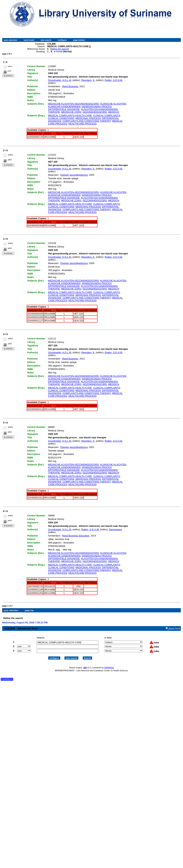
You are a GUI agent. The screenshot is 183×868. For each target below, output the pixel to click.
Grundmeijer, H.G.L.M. (60, 80)
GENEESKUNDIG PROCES (97, 107)
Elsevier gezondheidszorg (74, 175)
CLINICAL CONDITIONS (61, 118)
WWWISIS (109, 664)
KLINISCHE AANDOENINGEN (64, 107)
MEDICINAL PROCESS (88, 118)
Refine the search (60, 49)
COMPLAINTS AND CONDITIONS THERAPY (87, 121)
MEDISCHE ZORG (71, 112)
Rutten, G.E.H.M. (114, 80)
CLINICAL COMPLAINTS (106, 115)
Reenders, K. (88, 80)
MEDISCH (114, 112)
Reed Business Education (76, 536)
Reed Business (70, 86)
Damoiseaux (115, 529)
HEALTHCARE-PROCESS (82, 124)
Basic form (175, 625)
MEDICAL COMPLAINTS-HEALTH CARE (70, 115)
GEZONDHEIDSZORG (95, 112)
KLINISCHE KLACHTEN (113, 104)
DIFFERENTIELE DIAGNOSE (64, 109)
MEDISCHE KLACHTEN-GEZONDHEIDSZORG (74, 104)
